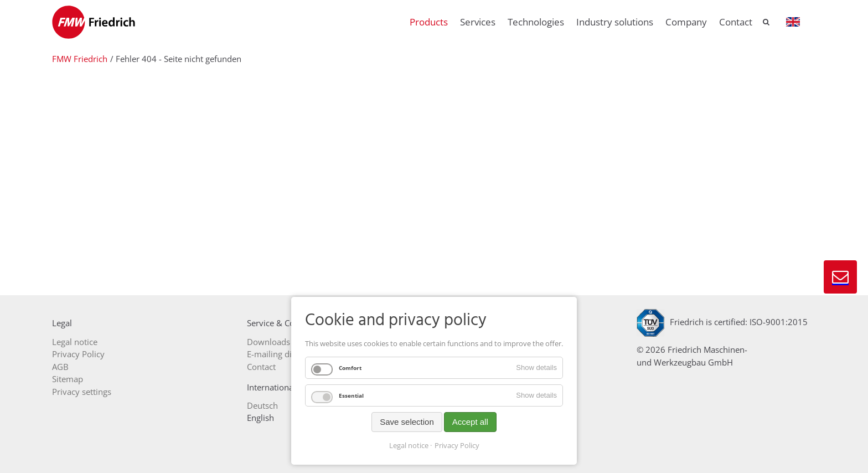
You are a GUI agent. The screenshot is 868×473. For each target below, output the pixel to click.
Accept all (470, 422)
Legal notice (409, 445)
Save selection (407, 422)
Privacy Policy (457, 445)
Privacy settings (82, 392)
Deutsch (262, 405)
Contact (840, 277)
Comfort (350, 368)
